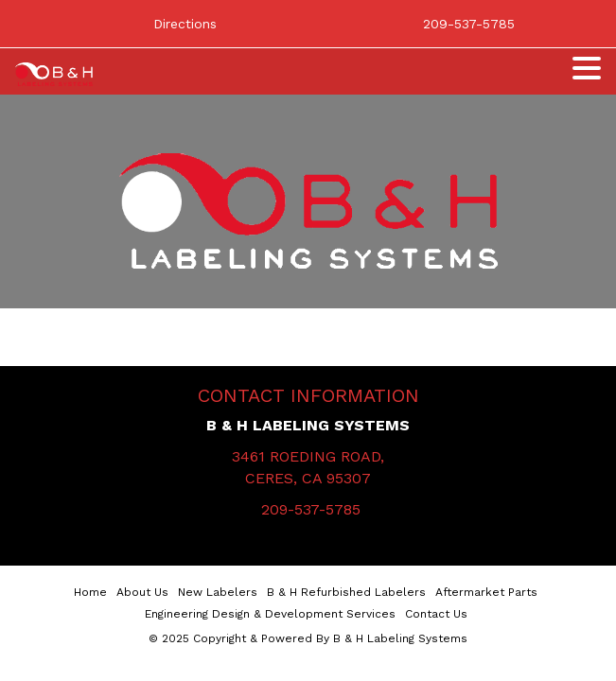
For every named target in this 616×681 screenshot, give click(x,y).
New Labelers (218, 592)
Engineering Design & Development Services (270, 614)
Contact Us (436, 614)
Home (90, 592)
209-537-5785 (311, 509)
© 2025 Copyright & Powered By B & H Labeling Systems (308, 638)
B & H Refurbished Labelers (346, 592)
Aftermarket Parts (486, 592)
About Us (142, 592)
